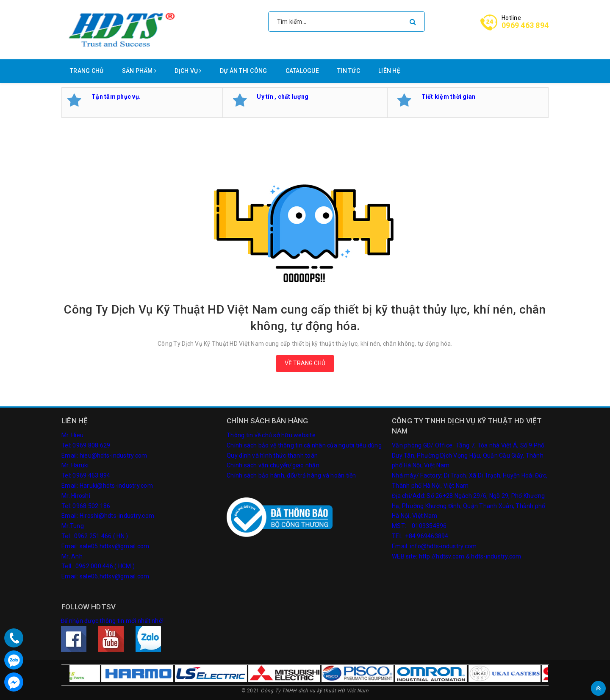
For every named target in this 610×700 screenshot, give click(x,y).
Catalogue (302, 71)
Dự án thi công (244, 71)
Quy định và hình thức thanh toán (272, 456)
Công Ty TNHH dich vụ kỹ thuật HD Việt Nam (315, 691)
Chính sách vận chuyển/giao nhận (273, 465)
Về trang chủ (305, 363)
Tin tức (349, 71)
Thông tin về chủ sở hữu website (271, 435)
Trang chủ (87, 71)
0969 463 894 (525, 25)
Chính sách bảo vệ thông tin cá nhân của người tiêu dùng (304, 445)
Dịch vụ (188, 71)
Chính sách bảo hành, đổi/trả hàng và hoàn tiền (291, 475)
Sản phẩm (139, 71)
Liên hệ (389, 71)
